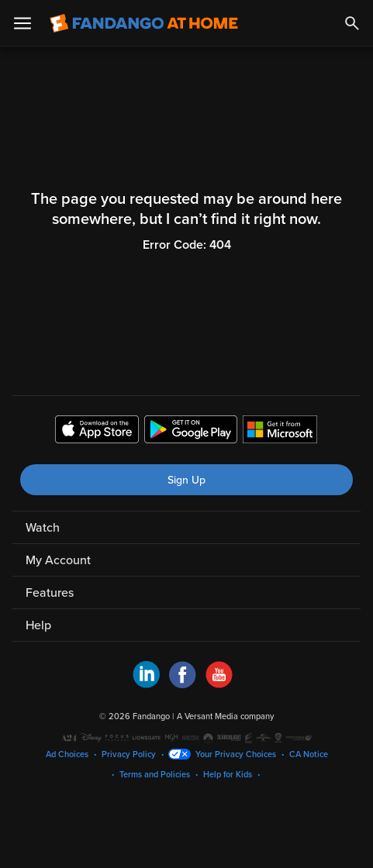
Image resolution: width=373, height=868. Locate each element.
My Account (58, 560)
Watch (43, 528)
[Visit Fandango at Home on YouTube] (219, 684)
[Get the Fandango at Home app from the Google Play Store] (191, 432)
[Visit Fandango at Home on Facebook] (183, 684)
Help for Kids (228, 775)
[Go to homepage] (144, 23)
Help (38, 625)
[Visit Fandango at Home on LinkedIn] (146, 684)
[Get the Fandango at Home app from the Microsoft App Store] (280, 432)
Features (50, 593)
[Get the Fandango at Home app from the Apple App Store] (97, 432)
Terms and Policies (155, 775)
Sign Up (186, 480)
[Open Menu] (22, 23)
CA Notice (309, 754)
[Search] (352, 23)
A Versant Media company (225, 716)
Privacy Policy (129, 754)
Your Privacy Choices (236, 754)
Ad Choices (67, 754)
